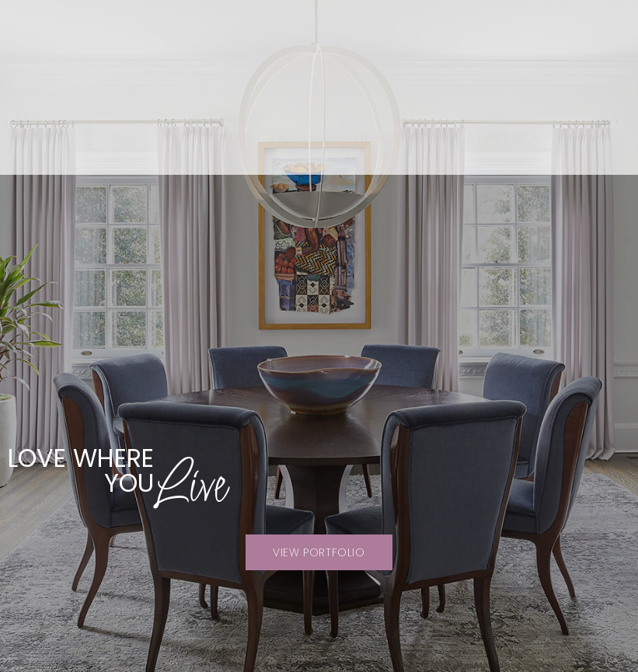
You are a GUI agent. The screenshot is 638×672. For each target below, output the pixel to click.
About (376, 138)
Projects (248, 138)
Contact (503, 138)
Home (122, 138)
